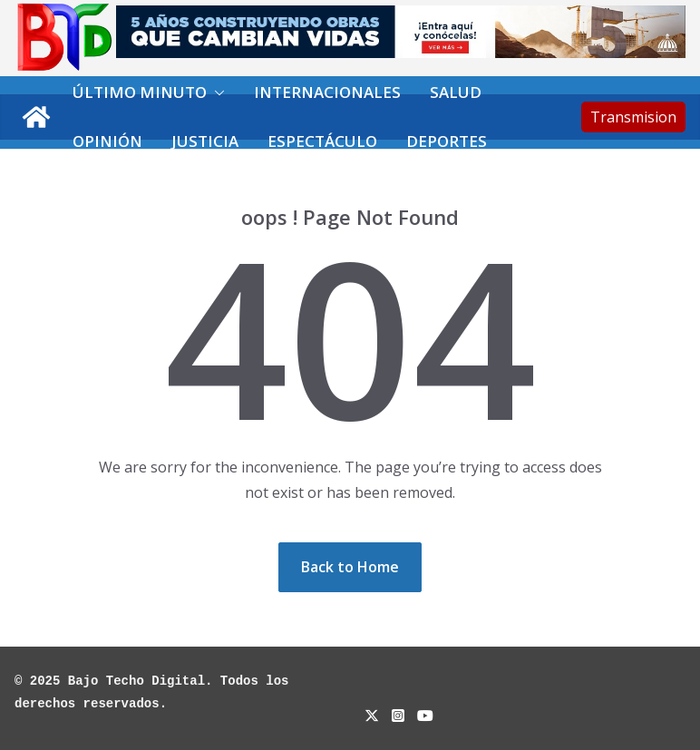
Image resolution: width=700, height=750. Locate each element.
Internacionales (327, 92)
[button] (216, 93)
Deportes (447, 141)
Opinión (107, 141)
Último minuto (140, 92)
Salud (456, 92)
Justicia (205, 141)
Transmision (633, 117)
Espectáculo (322, 141)
